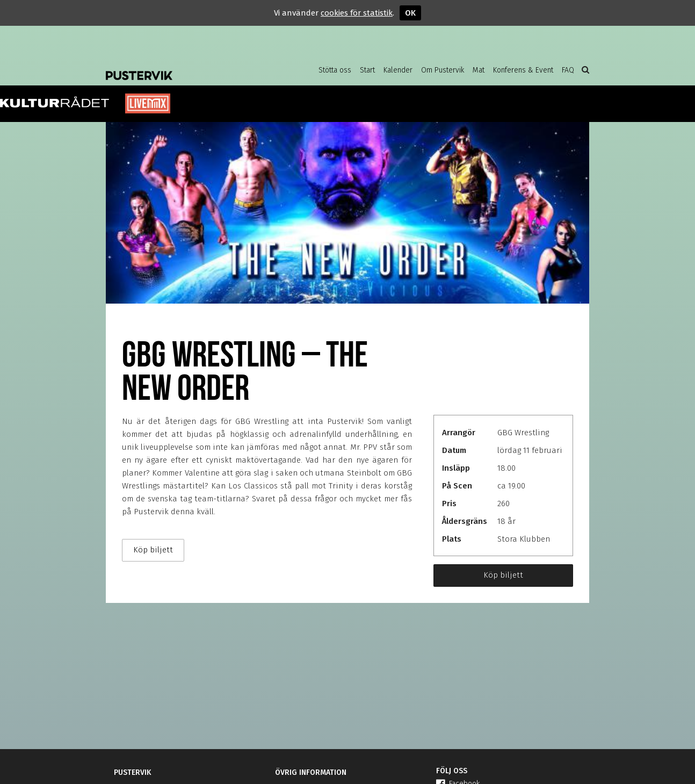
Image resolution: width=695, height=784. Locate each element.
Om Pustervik (443, 70)
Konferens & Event (523, 70)
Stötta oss (335, 70)
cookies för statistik (357, 13)
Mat (479, 70)
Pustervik (192, 67)
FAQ (568, 70)
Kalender (398, 70)
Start (367, 70)
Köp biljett (503, 575)
